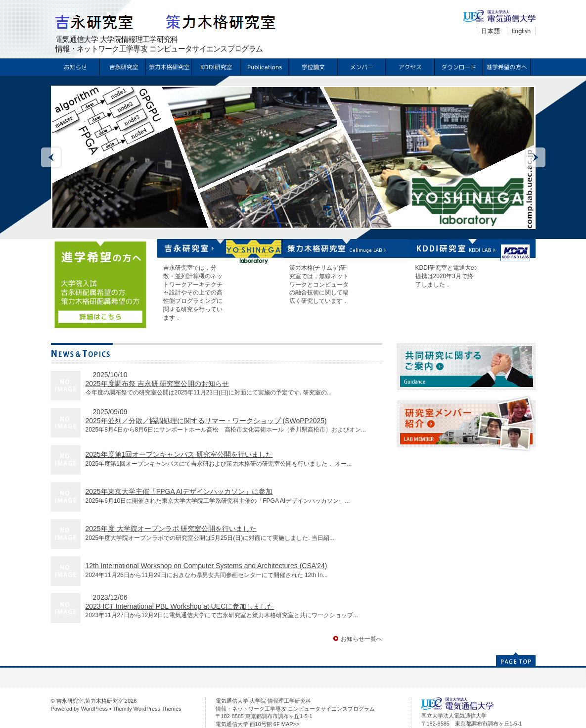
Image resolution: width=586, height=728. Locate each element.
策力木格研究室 (167, 67)
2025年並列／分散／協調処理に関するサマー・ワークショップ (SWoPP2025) (206, 421)
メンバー (361, 67)
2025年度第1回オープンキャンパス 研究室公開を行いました (179, 454)
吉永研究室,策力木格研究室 (90, 701)
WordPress (94, 709)
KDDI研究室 (216, 67)
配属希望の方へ (507, 67)
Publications (264, 67)
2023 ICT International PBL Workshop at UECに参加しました (180, 606)
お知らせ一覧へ (361, 639)
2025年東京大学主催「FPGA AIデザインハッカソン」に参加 (179, 491)
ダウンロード (458, 67)
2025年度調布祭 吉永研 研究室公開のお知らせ (158, 384)
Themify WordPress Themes (147, 709)
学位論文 (313, 67)
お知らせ (75, 67)
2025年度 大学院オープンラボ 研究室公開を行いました (171, 529)
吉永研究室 (121, 67)
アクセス (410, 67)
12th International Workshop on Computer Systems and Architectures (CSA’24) (206, 566)
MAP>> (291, 724)
